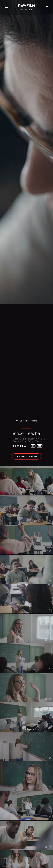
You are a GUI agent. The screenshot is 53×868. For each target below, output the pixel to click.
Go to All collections (26, 421)
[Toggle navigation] (6, 7)
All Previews (26, 456)
